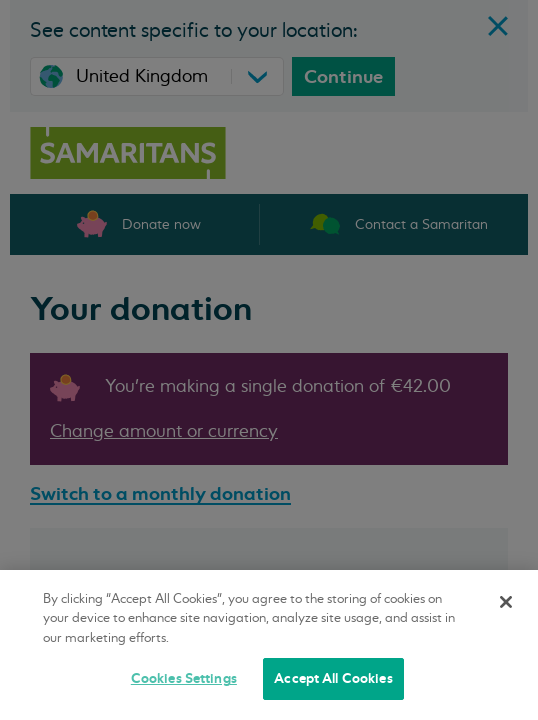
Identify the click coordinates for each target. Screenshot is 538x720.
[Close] (506, 602)
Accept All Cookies (333, 678)
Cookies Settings (184, 678)
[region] (269, 645)
